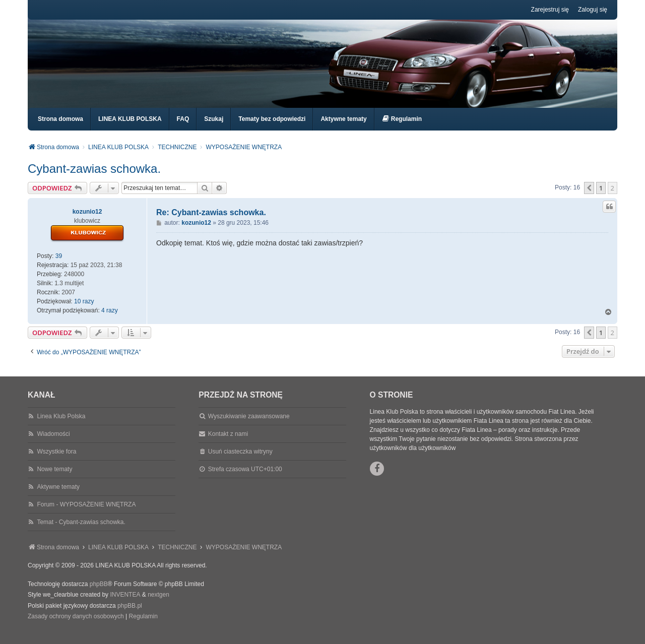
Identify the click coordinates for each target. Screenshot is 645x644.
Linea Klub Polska (61, 425)
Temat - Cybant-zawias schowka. (81, 531)
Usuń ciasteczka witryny (240, 461)
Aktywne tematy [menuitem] (343, 128)
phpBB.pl (130, 615)
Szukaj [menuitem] (214, 128)
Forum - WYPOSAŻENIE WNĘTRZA (86, 513)
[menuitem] (402, 128)
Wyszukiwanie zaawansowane (249, 425)
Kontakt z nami (228, 443)
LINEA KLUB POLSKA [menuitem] (130, 128)
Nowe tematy (54, 478)
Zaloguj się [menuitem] (593, 10)
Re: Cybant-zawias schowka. (211, 221)
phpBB (99, 593)
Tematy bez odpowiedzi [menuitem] (272, 128)
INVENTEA (125, 604)
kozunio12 (87, 221)
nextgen (158, 604)
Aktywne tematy (58, 496)
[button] (589, 197)
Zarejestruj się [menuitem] (550, 10)
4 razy (110, 319)
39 (59, 265)
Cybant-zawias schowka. (94, 178)
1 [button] (601, 197)
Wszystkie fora (56, 461)
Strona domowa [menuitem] (60, 128)
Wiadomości (53, 443)
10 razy (84, 310)
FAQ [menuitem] (183, 128)
